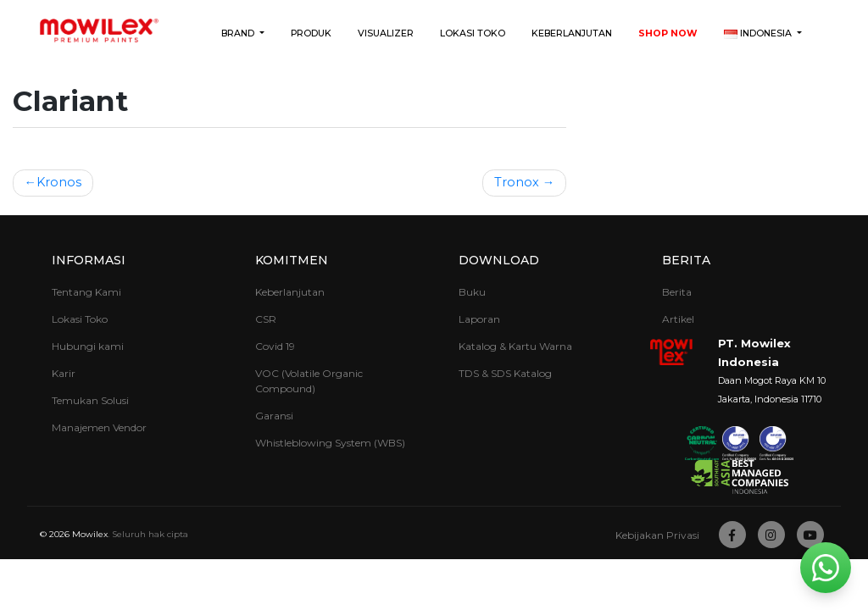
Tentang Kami (86, 292)
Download (499, 260)
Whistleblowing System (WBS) (330, 443)
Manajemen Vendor (99, 427)
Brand (239, 33)
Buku (472, 292)
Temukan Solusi (90, 400)
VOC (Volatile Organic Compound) (309, 381)
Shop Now (668, 33)
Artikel (678, 319)
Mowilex (90, 534)
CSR (266, 319)
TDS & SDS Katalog (505, 373)
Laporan (479, 319)
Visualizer (386, 33)
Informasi (89, 260)
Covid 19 (275, 346)
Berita (686, 260)
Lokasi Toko (473, 33)
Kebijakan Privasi (657, 535)
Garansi (274, 416)
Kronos (59, 182)
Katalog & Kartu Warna (515, 346)
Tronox (517, 182)
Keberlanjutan (572, 33)
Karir (64, 373)
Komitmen (292, 260)
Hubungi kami (88, 346)
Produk (311, 33)
